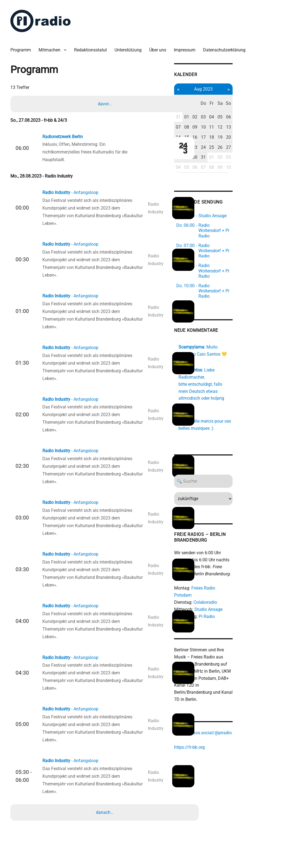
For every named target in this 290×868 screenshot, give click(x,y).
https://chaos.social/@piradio (240, 681)
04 (253, 106)
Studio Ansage (245, 564)
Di (225, 96)
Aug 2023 (244, 85)
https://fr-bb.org (226, 696)
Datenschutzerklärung (227, 46)
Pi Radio (244, 571)
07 (216, 116)
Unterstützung (131, 46)
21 (216, 136)
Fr (253, 96)
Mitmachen (52, 46)
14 (216, 126)
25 (253, 136)
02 (235, 106)
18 (253, 126)
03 (244, 106)
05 (263, 106)
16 (235, 126)
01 (225, 106)
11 (253, 116)
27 (272, 136)
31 (216, 106)
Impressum (187, 46)
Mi (235, 96)
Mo (216, 96)
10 (244, 116)
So (272, 96)
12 (263, 116)
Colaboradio (242, 557)
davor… (106, 101)
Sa (263, 96)
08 (225, 116)
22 (225, 136)
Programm (23, 46)
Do (244, 96)
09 (235, 116)
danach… (106, 809)
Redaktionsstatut (93, 46)
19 (263, 126)
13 (272, 116)
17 (244, 126)
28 (216, 146)
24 (244, 136)
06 (272, 106)
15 (225, 126)
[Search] (244, 442)
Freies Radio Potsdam (249, 549)
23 (235, 136)
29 (225, 146)
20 (272, 126)
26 (263, 136)
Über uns (160, 46)
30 (235, 146)
